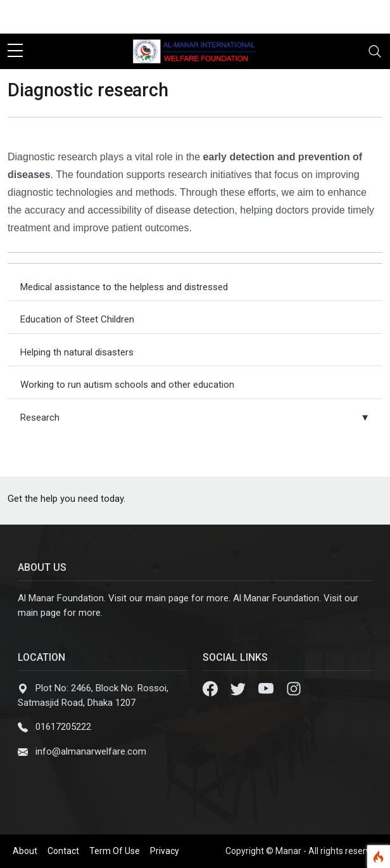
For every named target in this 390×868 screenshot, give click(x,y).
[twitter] (332, 17)
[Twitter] (239, 688)
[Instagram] (294, 688)
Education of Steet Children (77, 319)
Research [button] (195, 418)
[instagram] (372, 17)
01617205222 (63, 727)
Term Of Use (115, 851)
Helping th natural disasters (77, 352)
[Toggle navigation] (375, 51)
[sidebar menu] (15, 51)
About (25, 851)
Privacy (165, 851)
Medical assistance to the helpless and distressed (124, 287)
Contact (63, 851)
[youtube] (352, 17)
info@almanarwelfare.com (91, 751)
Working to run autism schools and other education (127, 385)
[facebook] (311, 17)
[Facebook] (211, 688)
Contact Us (35, 16)
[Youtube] (267, 688)
